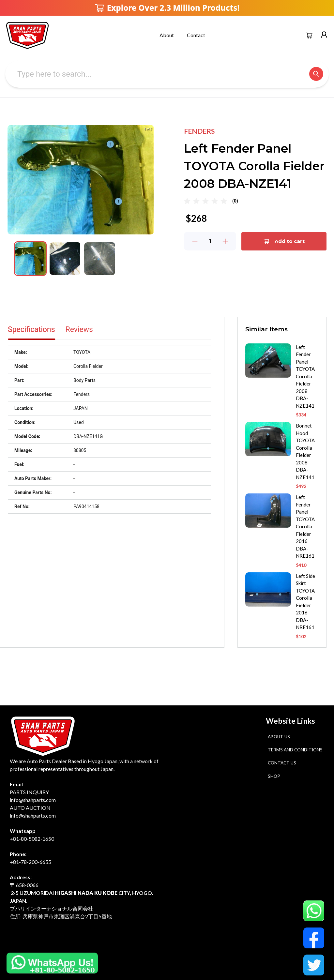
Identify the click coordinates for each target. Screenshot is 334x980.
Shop (274, 776)
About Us (279, 737)
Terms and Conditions (295, 750)
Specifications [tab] (31, 330)
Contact (196, 35)
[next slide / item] (149, 183)
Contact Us (282, 763)
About (167, 35)
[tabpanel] (109, 429)
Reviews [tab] (79, 330)
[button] (30, 259)
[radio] (187, 201)
